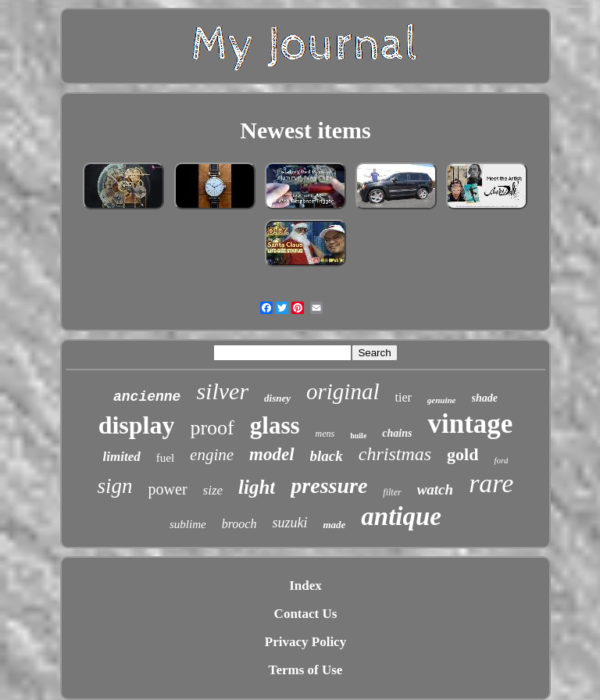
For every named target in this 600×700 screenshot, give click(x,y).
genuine (442, 400)
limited (122, 457)
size (213, 490)
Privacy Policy (305, 642)
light (257, 487)
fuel (165, 458)
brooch (239, 524)
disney (277, 398)
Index (305, 586)
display (137, 425)
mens (325, 434)
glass (275, 425)
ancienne (147, 397)
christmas (395, 454)
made (334, 525)
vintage (470, 424)
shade (485, 398)
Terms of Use (306, 670)
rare (491, 483)
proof (212, 428)
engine (212, 455)
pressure (329, 486)
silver (222, 391)
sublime (188, 524)
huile (358, 436)
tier (404, 397)
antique (401, 516)
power (168, 489)
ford (501, 460)
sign (115, 486)
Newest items (305, 130)
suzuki (289, 523)
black (327, 456)
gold (462, 454)
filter (392, 492)
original (343, 391)
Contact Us (306, 614)
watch (435, 489)
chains (397, 433)
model (272, 454)
